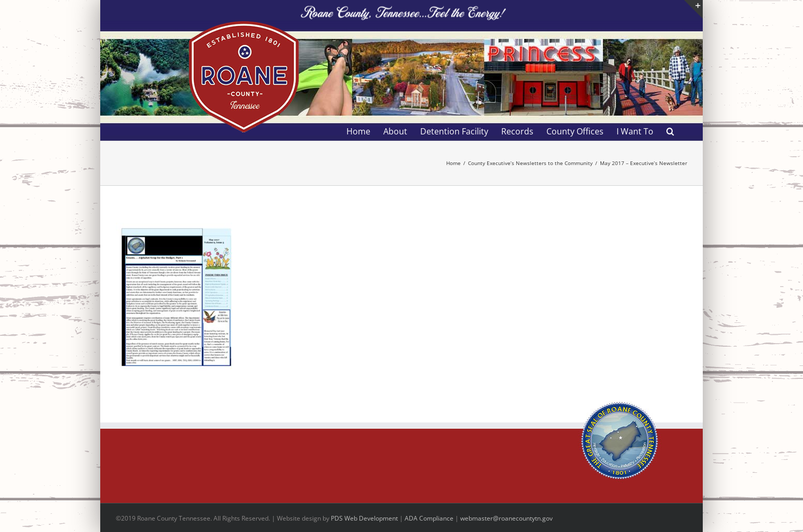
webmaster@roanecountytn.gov (506, 518)
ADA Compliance (429, 518)
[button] (670, 131)
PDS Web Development (364, 518)
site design (305, 518)
